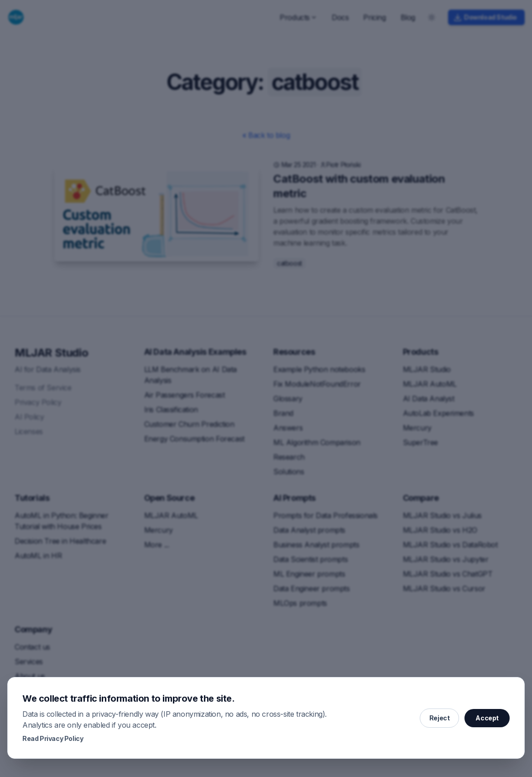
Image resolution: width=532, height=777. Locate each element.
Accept (487, 718)
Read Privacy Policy (53, 738)
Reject (440, 718)
